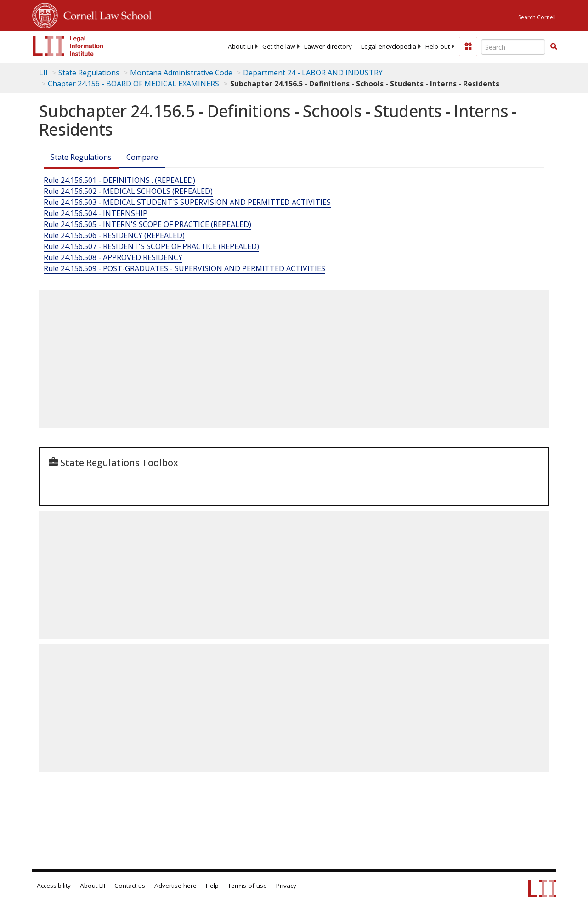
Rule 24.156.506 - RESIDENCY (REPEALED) (114, 235)
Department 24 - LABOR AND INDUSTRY (313, 73)
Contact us (130, 886)
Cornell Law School (105, 14)
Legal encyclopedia (389, 46)
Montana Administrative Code (181, 73)
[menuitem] (240, 46)
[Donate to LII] (468, 46)
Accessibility (54, 886)
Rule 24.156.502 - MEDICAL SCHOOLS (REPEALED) (128, 191)
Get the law (279, 46)
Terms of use (247, 886)
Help (212, 886)
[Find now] (554, 47)
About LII (240, 46)
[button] (554, 46)
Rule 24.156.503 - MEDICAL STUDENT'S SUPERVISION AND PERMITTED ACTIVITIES (187, 202)
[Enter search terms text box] (513, 47)
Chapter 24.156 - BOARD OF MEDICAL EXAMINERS (133, 84)
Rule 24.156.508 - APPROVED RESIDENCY (113, 257)
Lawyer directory (328, 46)
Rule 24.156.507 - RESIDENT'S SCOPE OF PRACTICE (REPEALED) (151, 246)
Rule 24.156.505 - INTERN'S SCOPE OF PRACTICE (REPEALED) (147, 224)
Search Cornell (537, 17)
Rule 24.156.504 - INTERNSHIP (96, 213)
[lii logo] (68, 46)
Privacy (286, 886)
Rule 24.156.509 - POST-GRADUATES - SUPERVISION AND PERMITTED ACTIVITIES (184, 268)
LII (43, 73)
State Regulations (89, 73)
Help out (438, 46)
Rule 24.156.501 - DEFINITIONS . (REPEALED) (119, 180)
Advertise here (175, 886)
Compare (142, 157)
